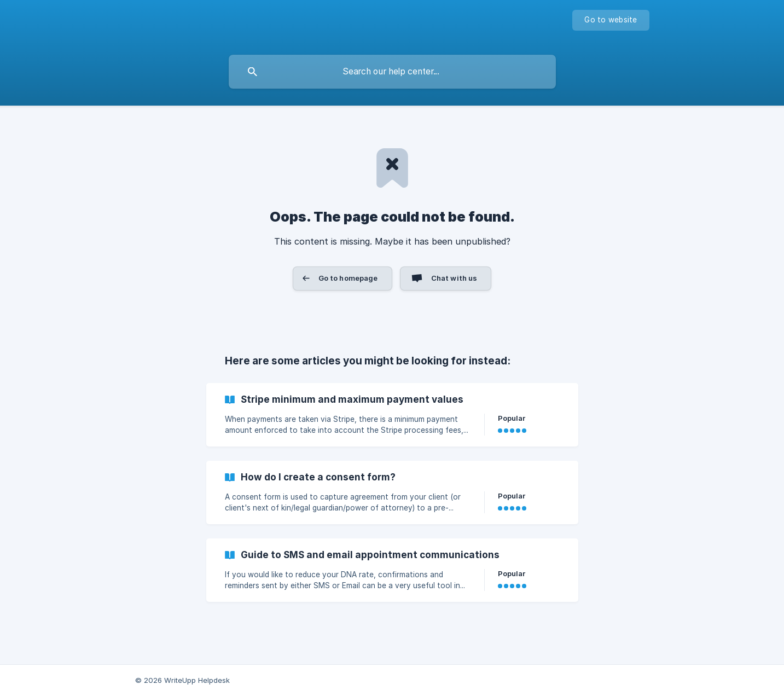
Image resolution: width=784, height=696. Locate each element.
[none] (611, 20)
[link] (392, 415)
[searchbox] (392, 72)
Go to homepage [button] (348, 278)
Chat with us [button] (454, 278)
